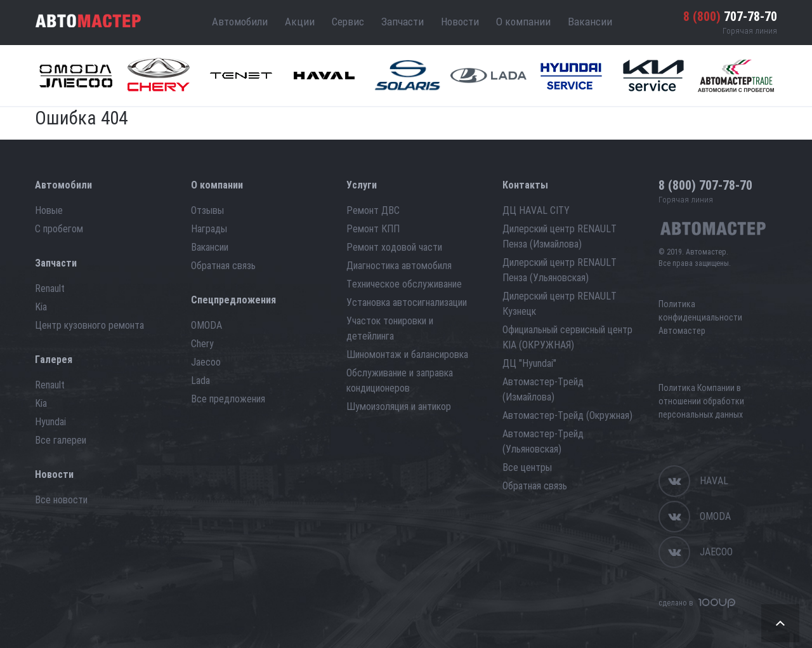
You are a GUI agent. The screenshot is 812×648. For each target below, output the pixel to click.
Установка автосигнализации (407, 302)
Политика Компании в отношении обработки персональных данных (701, 401)
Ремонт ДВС (373, 210)
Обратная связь (223, 266)
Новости (460, 22)
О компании (523, 22)
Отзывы (207, 210)
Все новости (61, 500)
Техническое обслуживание (404, 284)
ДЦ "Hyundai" (529, 363)
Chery (202, 344)
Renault (50, 288)
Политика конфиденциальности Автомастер (700, 317)
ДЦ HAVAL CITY (536, 210)
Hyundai (50, 422)
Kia (41, 307)
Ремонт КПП (373, 229)
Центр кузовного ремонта (89, 325)
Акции (300, 22)
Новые (49, 210)
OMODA (206, 325)
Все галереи (61, 440)
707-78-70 (730, 17)
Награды (209, 229)
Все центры (527, 467)
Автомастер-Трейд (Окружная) (567, 415)
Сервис (348, 22)
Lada (200, 380)
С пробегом (59, 229)
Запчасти (403, 22)
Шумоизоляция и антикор (399, 407)
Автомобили (240, 22)
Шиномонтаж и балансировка (407, 354)
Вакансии (590, 22)
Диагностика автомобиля (399, 266)
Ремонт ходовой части (394, 247)
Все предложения (228, 399)
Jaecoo (206, 362)
